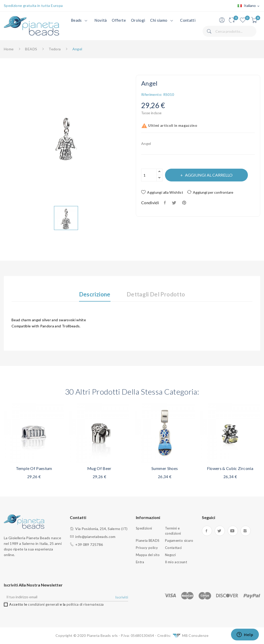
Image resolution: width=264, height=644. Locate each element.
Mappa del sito (148, 555)
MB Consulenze (190, 636)
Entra (140, 562)
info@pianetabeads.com (95, 537)
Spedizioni (144, 528)
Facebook (207, 531)
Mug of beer (99, 468)
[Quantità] (149, 175)
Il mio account (176, 562)
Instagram (246, 531)
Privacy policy (147, 548)
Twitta (174, 203)
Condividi (165, 203)
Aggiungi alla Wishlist (162, 192)
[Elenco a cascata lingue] (249, 6)
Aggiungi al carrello (208, 175)
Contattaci (173, 548)
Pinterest (185, 203)
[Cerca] (229, 31)
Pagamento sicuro (179, 540)
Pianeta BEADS (148, 540)
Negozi (170, 555)
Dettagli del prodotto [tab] (156, 295)
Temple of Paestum (34, 468)
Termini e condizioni (173, 531)
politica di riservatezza (85, 604)
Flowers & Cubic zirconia (230, 468)
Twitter (220, 531)
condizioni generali (43, 604)
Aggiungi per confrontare (210, 192)
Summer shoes (165, 468)
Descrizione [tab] (95, 295)
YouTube (233, 531)
